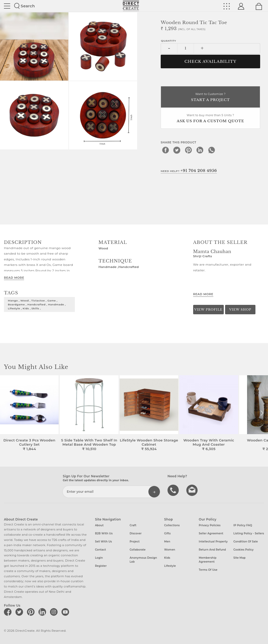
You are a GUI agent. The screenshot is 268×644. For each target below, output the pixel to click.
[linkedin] (200, 150)
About (99, 525)
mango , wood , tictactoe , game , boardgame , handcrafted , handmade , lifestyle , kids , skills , (37, 304)
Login (99, 558)
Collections (172, 525)
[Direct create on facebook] (9, 612)
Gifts (167, 533)
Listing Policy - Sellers (249, 533)
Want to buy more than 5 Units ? (210, 119)
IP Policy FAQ (243, 525)
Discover (136, 533)
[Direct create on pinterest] (32, 612)
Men (167, 542)
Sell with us (104, 542)
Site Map (239, 558)
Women (170, 550)
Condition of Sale (246, 542)
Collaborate (138, 550)
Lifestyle (170, 566)
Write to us (193, 490)
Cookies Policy (244, 550)
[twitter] (177, 150)
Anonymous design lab (143, 560)
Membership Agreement (208, 560)
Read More (14, 278)
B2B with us (104, 533)
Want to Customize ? (210, 97)
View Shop (240, 310)
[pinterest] (188, 150)
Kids (167, 558)
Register (101, 566)
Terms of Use (208, 570)
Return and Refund (213, 550)
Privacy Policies (210, 525)
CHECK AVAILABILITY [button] (211, 61)
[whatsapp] (211, 150)
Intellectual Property (213, 542)
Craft (133, 525)
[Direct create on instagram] (55, 612)
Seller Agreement (211, 533)
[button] (262, 413)
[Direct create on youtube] (66, 612)
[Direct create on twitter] (20, 612)
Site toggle (7, 6)
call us (174, 490)
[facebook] (165, 150)
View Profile (208, 310)
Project (135, 542)
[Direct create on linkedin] (43, 612)
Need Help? (189, 171)
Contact (100, 550)
